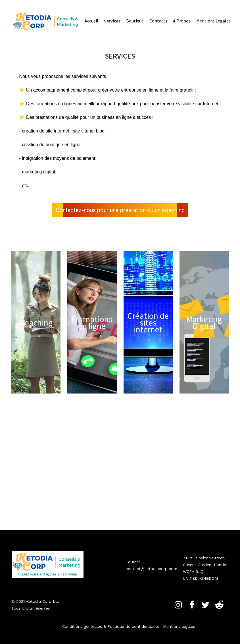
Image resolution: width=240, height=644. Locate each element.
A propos (182, 21)
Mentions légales (213, 21)
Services (112, 21)
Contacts (158, 21)
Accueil (91, 21)
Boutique (135, 21)
